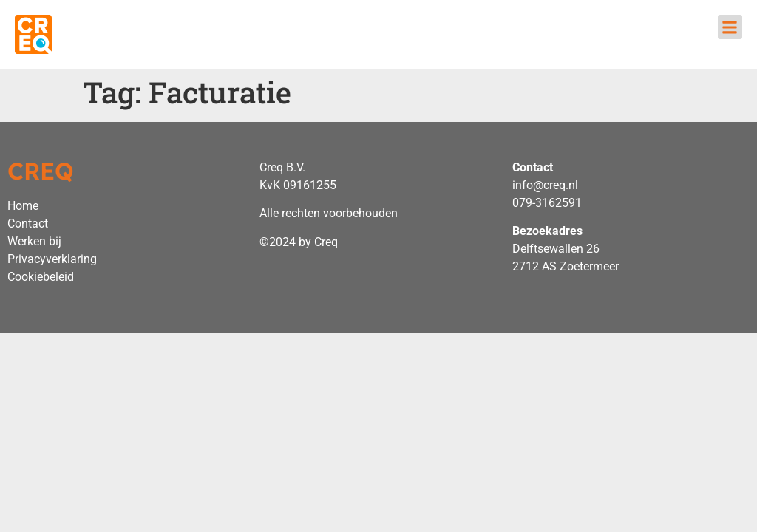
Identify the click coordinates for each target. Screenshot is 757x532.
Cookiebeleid (41, 277)
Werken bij (34, 241)
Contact (28, 224)
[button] (730, 27)
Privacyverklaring (52, 259)
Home (23, 206)
